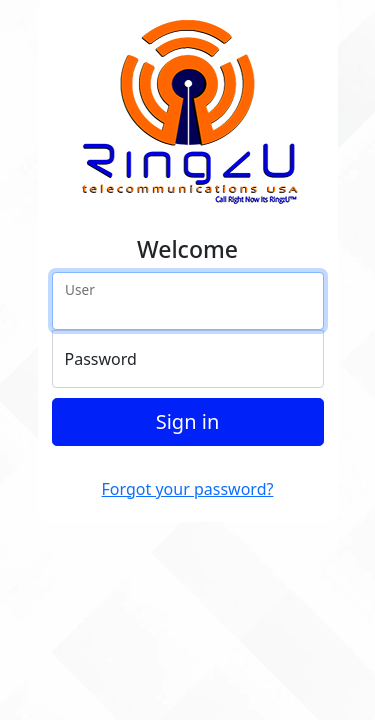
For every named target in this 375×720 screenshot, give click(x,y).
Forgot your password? (188, 489)
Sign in (188, 421)
